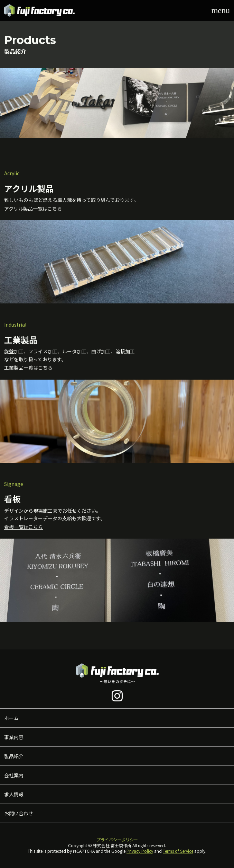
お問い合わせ (19, 813)
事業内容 (14, 737)
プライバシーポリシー (117, 839)
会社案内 (14, 775)
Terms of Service (178, 851)
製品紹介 (14, 756)
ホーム (11, 718)
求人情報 (14, 794)
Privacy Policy (140, 851)
